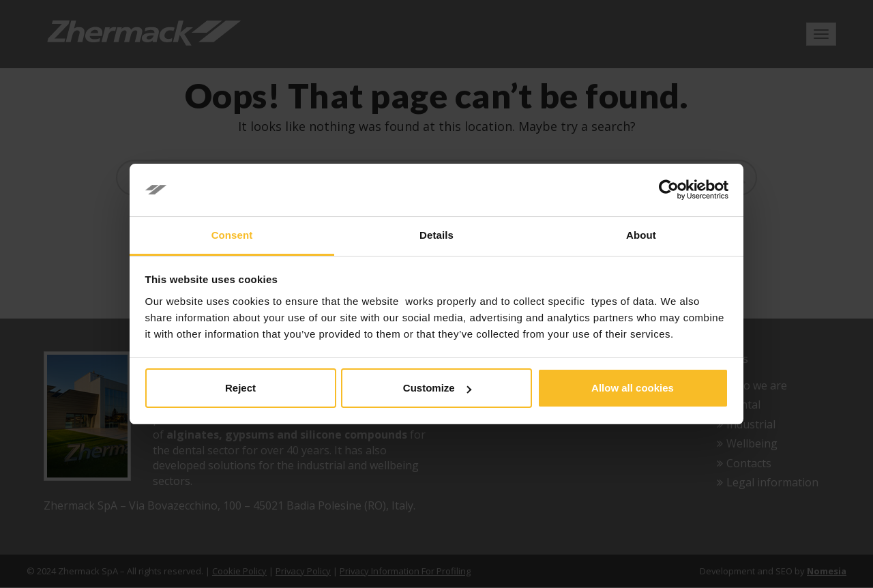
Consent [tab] (232, 235)
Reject (240, 388)
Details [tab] (436, 235)
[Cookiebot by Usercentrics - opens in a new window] (669, 190)
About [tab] (641, 235)
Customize (437, 388)
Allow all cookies (633, 388)
